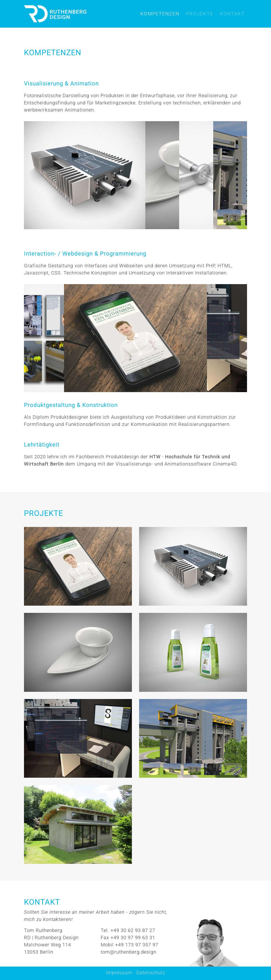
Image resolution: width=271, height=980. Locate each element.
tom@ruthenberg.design (129, 952)
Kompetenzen (160, 14)
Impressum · (121, 973)
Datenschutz (151, 973)
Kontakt (232, 14)
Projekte (200, 14)
